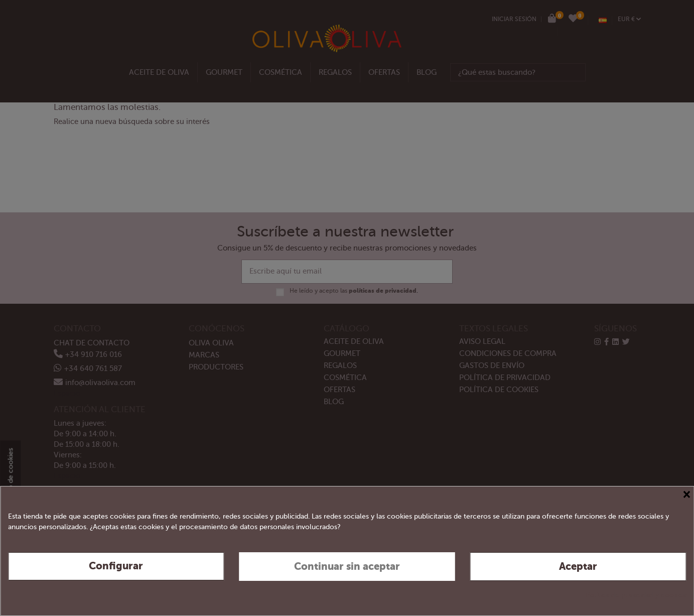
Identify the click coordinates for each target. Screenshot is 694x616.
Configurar (116, 566)
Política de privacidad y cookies (636, 595)
